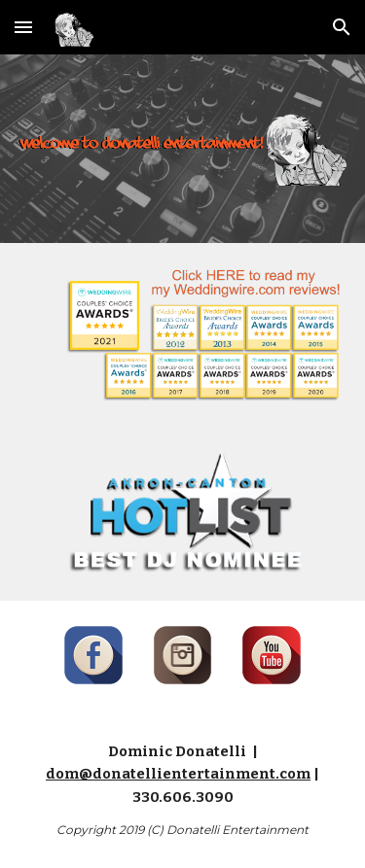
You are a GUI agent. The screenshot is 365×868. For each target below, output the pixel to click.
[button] (23, 27)
